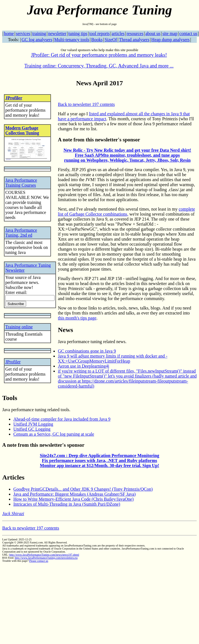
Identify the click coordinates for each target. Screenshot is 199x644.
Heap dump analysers (171, 40)
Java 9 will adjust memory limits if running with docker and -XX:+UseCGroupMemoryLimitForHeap (113, 359)
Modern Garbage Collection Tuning (22, 130)
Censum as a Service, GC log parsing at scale (54, 434)
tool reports (99, 33)
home (9, 33)
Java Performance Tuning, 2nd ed (21, 233)
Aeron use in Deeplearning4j (83, 366)
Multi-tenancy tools (72, 40)
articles (118, 33)
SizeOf (111, 40)
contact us (188, 33)
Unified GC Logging (32, 429)
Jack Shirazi (13, 514)
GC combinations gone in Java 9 (87, 351)
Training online (19, 327)
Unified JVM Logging (33, 424)
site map (170, 33)
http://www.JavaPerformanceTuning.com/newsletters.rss (46, 558)
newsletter (57, 33)
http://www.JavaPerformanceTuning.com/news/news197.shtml (44, 555)
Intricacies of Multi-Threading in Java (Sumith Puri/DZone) (67, 504)
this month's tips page (77, 318)
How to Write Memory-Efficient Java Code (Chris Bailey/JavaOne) (73, 499)
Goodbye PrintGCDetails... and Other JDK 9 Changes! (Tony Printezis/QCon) (83, 489)
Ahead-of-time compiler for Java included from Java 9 (62, 419)
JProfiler (14, 98)
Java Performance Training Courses (21, 183)
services (23, 33)
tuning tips (78, 33)
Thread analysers (134, 40)
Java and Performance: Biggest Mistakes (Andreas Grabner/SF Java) (74, 494)
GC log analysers (37, 40)
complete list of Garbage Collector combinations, (126, 212)
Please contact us (39, 561)
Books (97, 40)
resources (135, 33)
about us (153, 33)
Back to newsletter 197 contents (86, 104)
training (39, 33)
